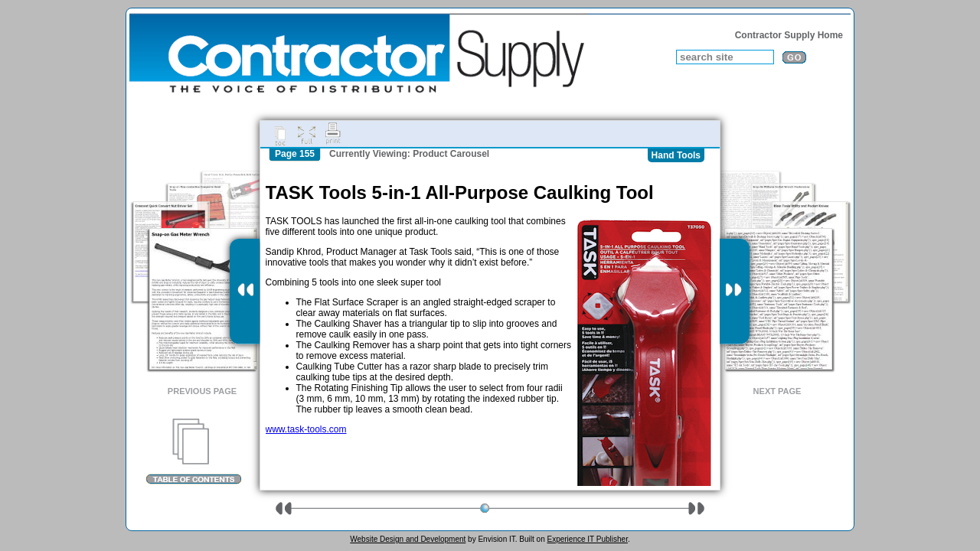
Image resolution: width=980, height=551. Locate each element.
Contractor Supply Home (789, 35)
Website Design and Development (408, 539)
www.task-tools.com (306, 429)
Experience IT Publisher (587, 539)
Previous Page (202, 391)
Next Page (777, 391)
